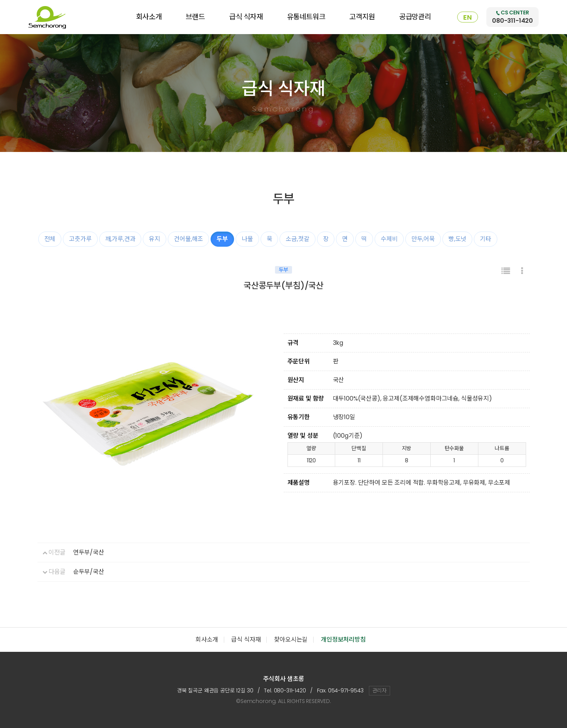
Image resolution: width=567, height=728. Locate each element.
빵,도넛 (457, 239)
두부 (222, 239)
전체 (50, 239)
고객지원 (362, 17)
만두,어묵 (423, 239)
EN (468, 17)
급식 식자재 (246, 17)
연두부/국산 (89, 552)
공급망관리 (415, 17)
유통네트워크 (306, 17)
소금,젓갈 (297, 239)
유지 (155, 239)
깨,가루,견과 (120, 239)
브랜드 (195, 17)
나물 (247, 239)
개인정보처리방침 (343, 640)
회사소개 (149, 17)
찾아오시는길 (291, 640)
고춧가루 (80, 239)
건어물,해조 (188, 239)
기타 (486, 239)
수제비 (389, 239)
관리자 (380, 690)
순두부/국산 (89, 572)
